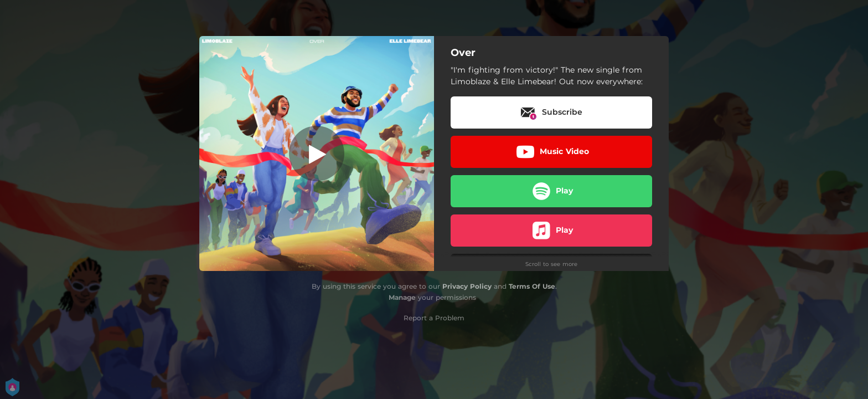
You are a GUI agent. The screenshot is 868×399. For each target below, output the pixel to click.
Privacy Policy (467, 286)
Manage (402, 297)
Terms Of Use (532, 286)
